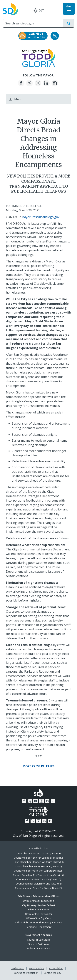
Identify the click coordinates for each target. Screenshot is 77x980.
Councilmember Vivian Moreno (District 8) (39, 884)
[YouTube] (36, 801)
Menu (16, 99)
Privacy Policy (36, 968)
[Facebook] (21, 83)
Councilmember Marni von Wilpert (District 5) (38, 871)
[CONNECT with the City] (33, 36)
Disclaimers (17, 968)
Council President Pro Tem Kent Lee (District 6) (38, 875)
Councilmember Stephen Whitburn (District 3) (38, 862)
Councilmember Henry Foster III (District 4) (39, 866)
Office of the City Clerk (38, 918)
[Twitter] (29, 83)
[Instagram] (38, 83)
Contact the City (52, 973)
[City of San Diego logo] (10, 9)
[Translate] (55, 36)
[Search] (33, 23)
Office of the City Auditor (39, 914)
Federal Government (38, 948)
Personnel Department (39, 927)
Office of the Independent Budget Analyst (39, 922)
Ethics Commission (38, 909)
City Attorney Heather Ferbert (39, 905)
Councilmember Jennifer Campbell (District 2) (39, 858)
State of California (38, 944)
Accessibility (56, 968)
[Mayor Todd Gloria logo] (39, 58)
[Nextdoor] (55, 83)
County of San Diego (38, 940)
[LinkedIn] (46, 83)
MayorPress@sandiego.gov (40, 217)
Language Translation (26, 973)
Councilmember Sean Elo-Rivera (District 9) (39, 888)
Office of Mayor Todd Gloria (38, 901)
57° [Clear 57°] (39, 10)
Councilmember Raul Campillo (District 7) (39, 879)
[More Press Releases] (38, 766)
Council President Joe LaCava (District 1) (39, 853)
